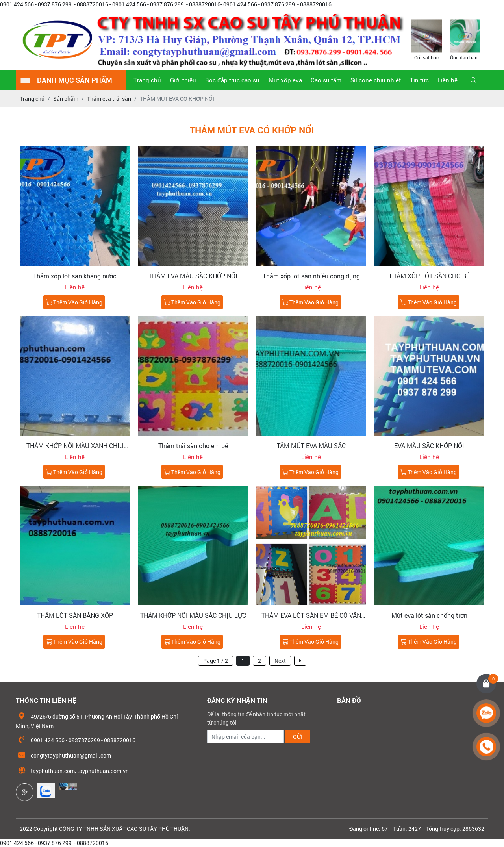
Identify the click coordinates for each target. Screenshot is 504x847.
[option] (426, 39)
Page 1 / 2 (216, 661)
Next (280, 661)
